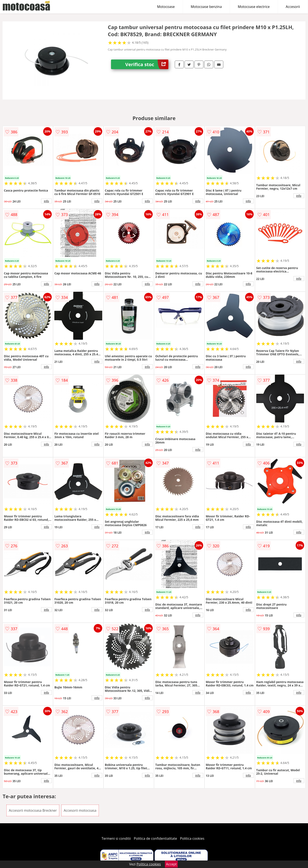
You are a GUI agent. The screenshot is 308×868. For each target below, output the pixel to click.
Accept (171, 864)
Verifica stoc (147, 64)
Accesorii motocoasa (80, 810)
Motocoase (166, 7)
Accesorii (293, 7)
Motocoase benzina (206, 7)
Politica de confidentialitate (155, 838)
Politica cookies (192, 838)
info (46, 201)
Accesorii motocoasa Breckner (33, 810)
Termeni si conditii (116, 838)
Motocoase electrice (254, 7)
